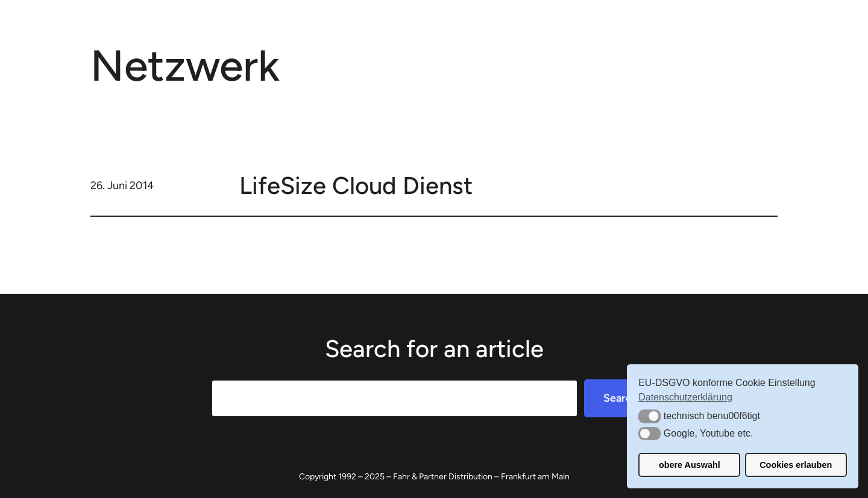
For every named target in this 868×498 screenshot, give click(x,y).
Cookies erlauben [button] (796, 465)
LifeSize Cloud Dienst (356, 185)
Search (621, 398)
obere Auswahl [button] (690, 465)
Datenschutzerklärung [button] (685, 397)
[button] (649, 416)
